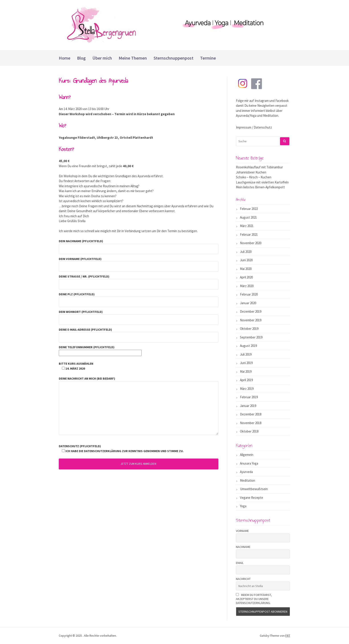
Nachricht (243, 579)
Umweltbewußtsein (254, 489)
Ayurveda (246, 472)
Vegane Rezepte (252, 498)
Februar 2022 (249, 209)
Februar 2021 (249, 234)
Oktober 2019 (249, 329)
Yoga (243, 506)
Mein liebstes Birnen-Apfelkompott (260, 187)
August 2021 (248, 217)
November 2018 (251, 423)
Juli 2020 (246, 252)
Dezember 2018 (251, 414)
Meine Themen (133, 58)
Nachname (243, 547)
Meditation (248, 480)
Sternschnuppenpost (173, 58)
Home (65, 58)
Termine (208, 58)
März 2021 (247, 226)
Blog (81, 58)
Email (240, 563)
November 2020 (251, 243)
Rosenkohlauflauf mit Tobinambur (259, 167)
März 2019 (247, 389)
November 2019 (251, 320)
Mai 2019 (246, 371)
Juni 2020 (246, 260)
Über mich (102, 58)
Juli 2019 (246, 354)
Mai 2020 (246, 269)
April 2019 (246, 380)
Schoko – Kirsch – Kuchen (254, 177)
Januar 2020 (248, 303)
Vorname (242, 531)
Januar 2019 (248, 406)
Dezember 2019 (251, 311)
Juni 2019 (246, 363)
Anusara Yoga (249, 463)
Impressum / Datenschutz (254, 127)
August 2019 (248, 346)
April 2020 (246, 277)
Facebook (282, 101)
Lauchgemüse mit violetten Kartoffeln (262, 182)
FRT (288, 636)
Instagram (262, 101)
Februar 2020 (249, 294)
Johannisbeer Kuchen (251, 172)
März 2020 (247, 286)
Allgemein (247, 455)
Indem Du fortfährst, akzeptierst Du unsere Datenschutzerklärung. (254, 599)
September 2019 (251, 337)
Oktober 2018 (249, 431)
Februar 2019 (249, 397)
